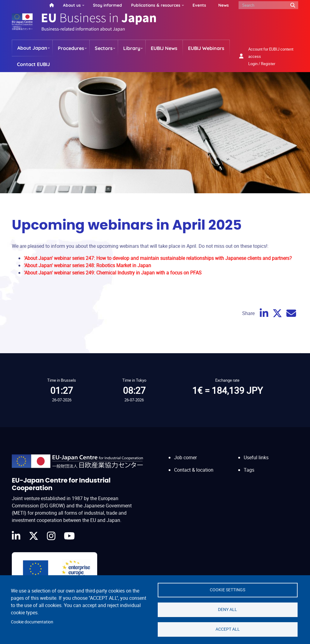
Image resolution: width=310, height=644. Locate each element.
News (224, 5)
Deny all (228, 609)
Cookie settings (228, 590)
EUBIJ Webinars (206, 48)
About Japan (32, 48)
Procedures (71, 48)
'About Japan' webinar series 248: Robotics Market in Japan (87, 265)
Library (132, 48)
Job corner (185, 457)
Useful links (256, 457)
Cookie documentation (32, 622)
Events (199, 5)
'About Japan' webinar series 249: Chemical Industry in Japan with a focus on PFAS (113, 273)
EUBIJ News (164, 48)
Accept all (228, 629)
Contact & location (194, 470)
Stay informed (107, 5)
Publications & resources (156, 5)
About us (72, 5)
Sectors (104, 48)
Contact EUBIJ (33, 64)
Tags (249, 470)
